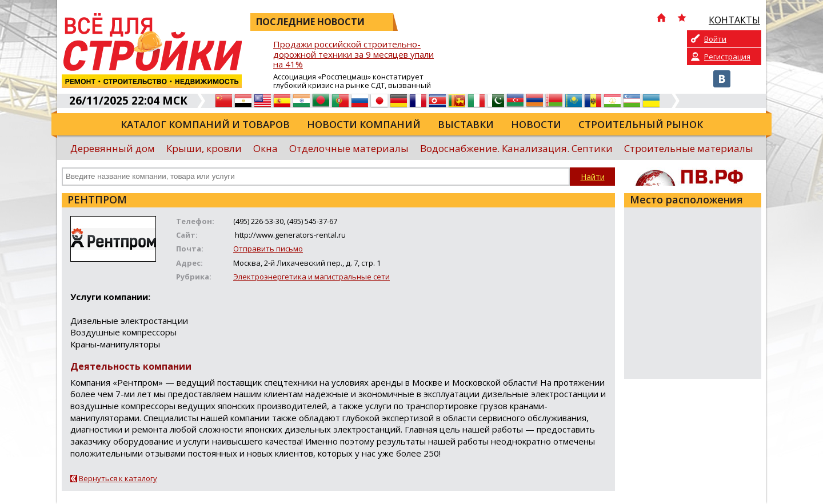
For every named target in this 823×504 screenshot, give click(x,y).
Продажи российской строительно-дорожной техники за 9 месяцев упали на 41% (353, 55)
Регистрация (727, 57)
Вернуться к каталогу (118, 478)
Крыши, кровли (204, 148)
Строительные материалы (689, 148)
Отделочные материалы (349, 148)
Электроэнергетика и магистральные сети (311, 277)
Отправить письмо (268, 249)
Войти (715, 39)
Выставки (466, 124)
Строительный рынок (641, 124)
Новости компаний (364, 124)
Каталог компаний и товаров (205, 124)
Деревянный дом (113, 148)
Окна (265, 148)
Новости (536, 124)
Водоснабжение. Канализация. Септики (516, 148)
